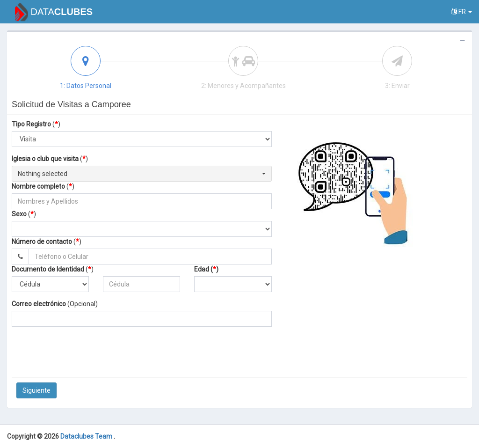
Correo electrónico (39, 304)
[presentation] (151, 352)
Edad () (206, 269)
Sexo (19, 214)
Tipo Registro (31, 124)
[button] (142, 174)
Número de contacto (42, 242)
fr (462, 12)
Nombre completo (38, 186)
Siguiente (36, 390)
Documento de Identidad (48, 269)
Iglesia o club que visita (45, 159)
